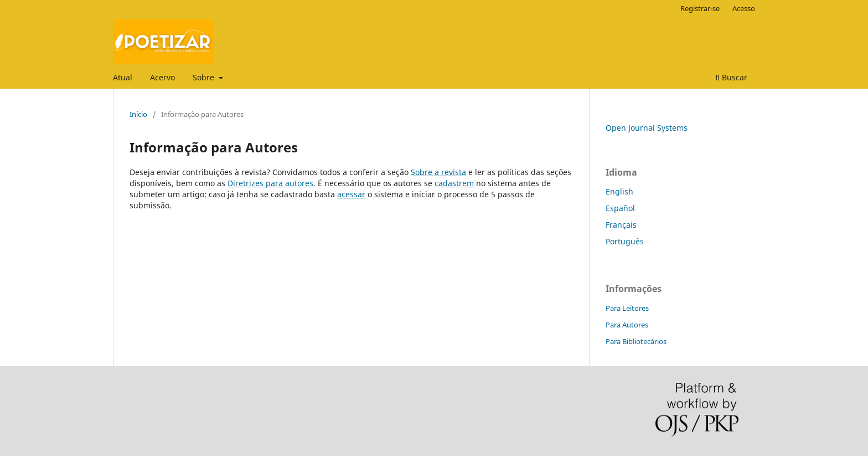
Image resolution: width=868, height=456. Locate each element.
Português (625, 241)
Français (621, 225)
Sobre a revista (438, 172)
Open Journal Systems (647, 128)
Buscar (731, 77)
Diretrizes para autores (270, 183)
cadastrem (454, 183)
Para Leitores (627, 308)
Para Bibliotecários (636, 341)
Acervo (162, 77)
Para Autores (627, 325)
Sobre (205, 77)
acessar (351, 194)
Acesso (744, 8)
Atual (123, 77)
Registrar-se (700, 8)
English (619, 191)
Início (138, 114)
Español (620, 208)
